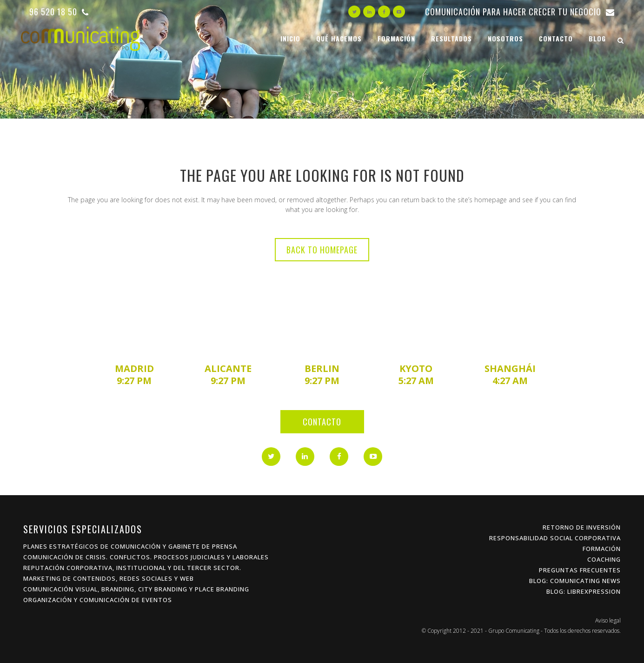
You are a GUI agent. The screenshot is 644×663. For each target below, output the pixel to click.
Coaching (604, 559)
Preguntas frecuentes (580, 570)
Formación (602, 549)
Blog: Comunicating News (575, 581)
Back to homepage (322, 250)
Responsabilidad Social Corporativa (555, 538)
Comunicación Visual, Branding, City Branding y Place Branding (136, 589)
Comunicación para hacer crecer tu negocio (520, 12)
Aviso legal (608, 620)
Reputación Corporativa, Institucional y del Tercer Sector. (132, 568)
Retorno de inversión (582, 527)
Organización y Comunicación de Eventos (98, 600)
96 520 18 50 (59, 12)
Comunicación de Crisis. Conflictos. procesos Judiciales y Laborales (146, 557)
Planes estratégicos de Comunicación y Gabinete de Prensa (130, 546)
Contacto (322, 422)
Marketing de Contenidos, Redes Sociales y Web (109, 578)
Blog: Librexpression (584, 591)
